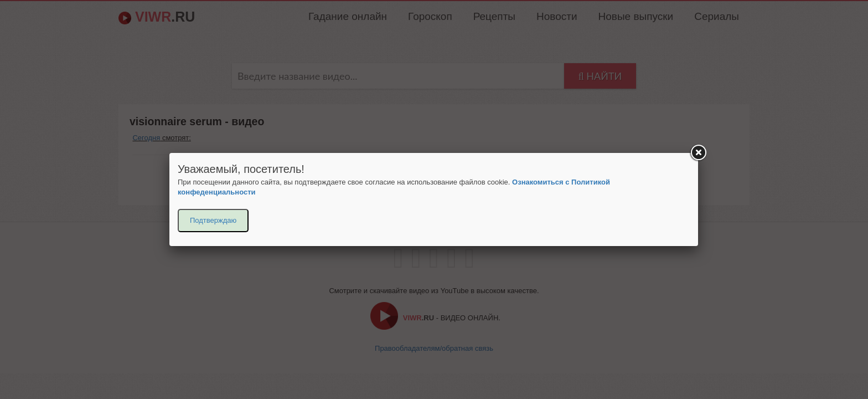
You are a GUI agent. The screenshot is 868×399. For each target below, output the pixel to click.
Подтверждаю (213, 220)
